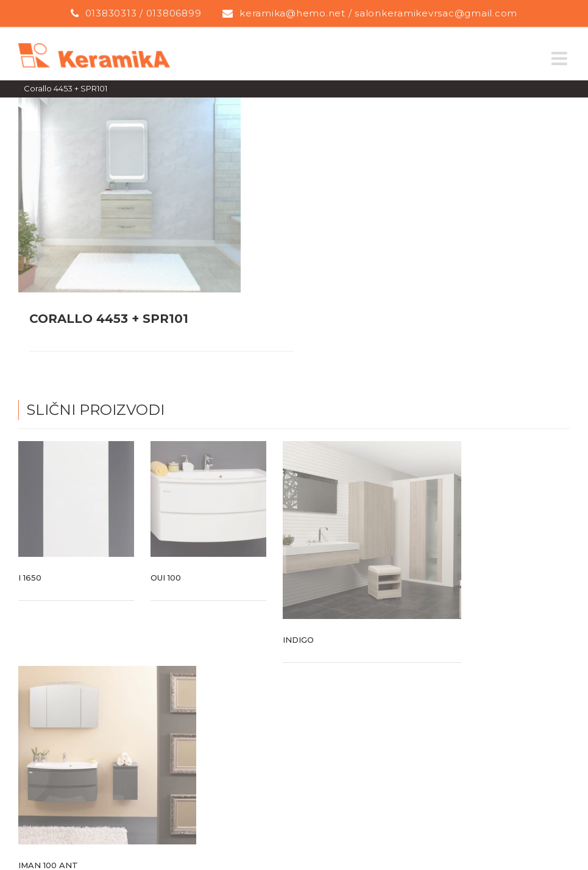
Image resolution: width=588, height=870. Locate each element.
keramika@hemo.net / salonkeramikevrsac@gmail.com (378, 13)
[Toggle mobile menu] (561, 58)
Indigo (298, 640)
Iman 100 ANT (48, 865)
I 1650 (30, 578)
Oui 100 (166, 578)
